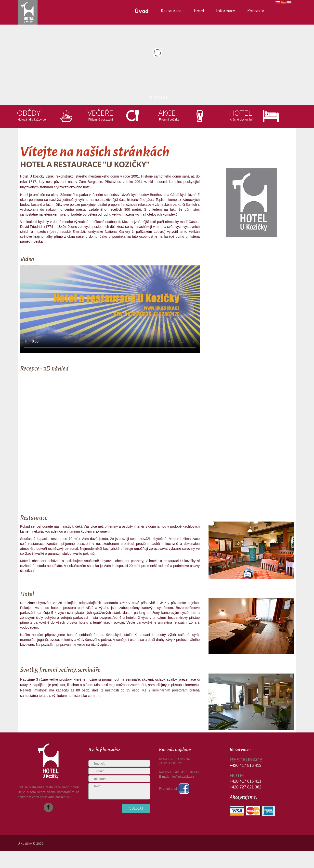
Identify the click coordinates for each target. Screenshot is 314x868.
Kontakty (256, 11)
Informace (226, 11)
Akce (167, 113)
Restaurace (171, 11)
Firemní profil (174, 789)
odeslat (136, 808)
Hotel (199, 11)
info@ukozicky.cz (182, 777)
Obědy (29, 113)
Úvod (142, 11)
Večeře (100, 113)
